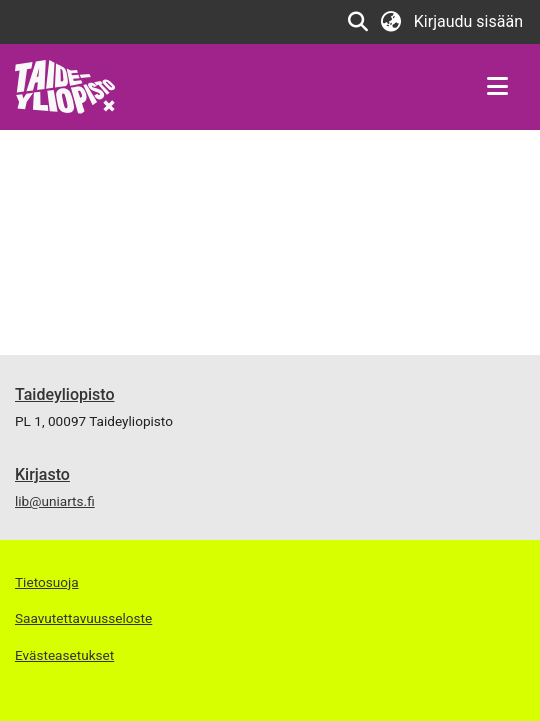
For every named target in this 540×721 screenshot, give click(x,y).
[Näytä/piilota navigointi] (497, 87)
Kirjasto (42, 474)
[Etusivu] (65, 85)
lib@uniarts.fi (55, 501)
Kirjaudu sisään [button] (469, 21)
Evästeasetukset (64, 655)
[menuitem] (391, 22)
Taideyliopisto (65, 394)
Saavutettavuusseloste (83, 618)
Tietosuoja (47, 582)
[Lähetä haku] (358, 22)
